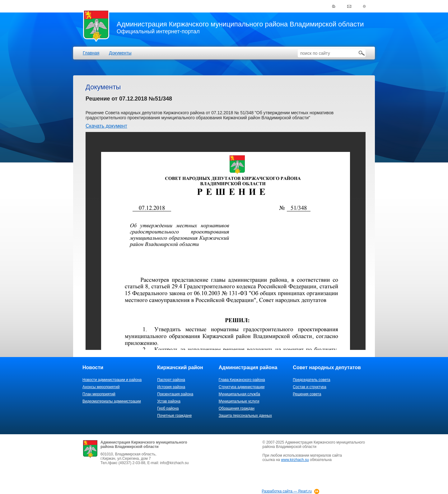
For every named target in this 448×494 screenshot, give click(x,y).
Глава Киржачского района (242, 380)
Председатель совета (311, 380)
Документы (120, 53)
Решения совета (307, 394)
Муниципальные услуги (239, 401)
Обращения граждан (237, 408)
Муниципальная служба (239, 394)
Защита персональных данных (245, 416)
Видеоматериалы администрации (112, 401)
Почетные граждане (174, 416)
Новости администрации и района (112, 380)
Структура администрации (242, 387)
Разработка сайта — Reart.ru (287, 491)
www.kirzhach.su (295, 460)
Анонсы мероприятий (101, 387)
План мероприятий (99, 394)
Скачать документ (106, 126)
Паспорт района (171, 380)
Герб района (168, 408)
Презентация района (175, 394)
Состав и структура (309, 387)
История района (171, 387)
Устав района (169, 401)
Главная (91, 53)
